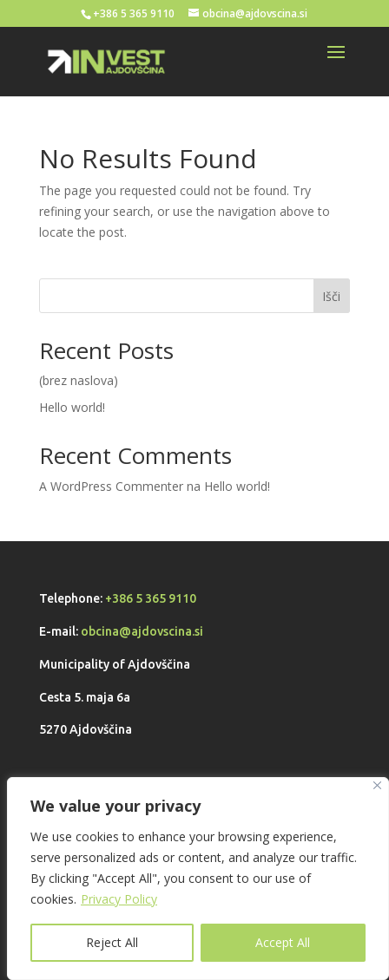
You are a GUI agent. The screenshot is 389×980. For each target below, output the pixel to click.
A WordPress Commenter (111, 486)
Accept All (283, 942)
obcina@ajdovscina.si (142, 631)
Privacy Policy (119, 899)
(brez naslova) (79, 380)
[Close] (377, 785)
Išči (331, 296)
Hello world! (72, 407)
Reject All (112, 942)
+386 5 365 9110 (151, 598)
